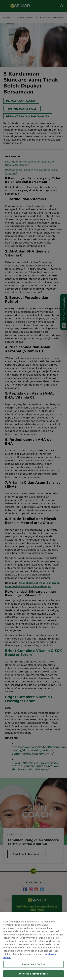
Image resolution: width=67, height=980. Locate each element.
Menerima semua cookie (33, 974)
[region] (33, 946)
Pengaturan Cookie (33, 964)
